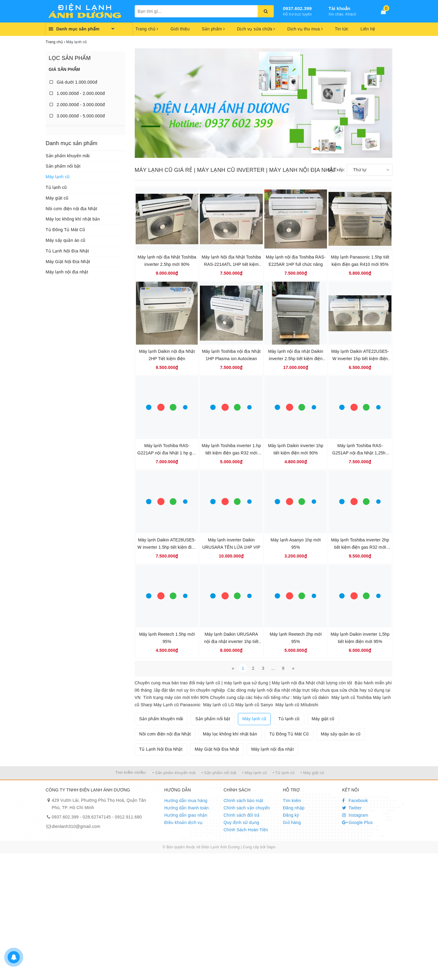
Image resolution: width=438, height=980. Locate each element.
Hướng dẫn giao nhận (186, 815)
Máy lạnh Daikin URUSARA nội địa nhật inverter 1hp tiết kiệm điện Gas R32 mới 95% (231, 641)
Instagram (355, 815)
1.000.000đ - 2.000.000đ (77, 93)
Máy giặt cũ (57, 198)
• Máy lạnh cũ (254, 773)
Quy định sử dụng (241, 822)
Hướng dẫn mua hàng (186, 801)
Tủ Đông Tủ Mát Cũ (65, 230)
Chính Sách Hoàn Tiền (246, 830)
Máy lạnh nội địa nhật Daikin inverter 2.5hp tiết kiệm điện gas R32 (295, 359)
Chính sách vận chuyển (247, 808)
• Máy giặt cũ (312, 773)
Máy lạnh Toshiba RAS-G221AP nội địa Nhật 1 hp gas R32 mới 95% (167, 453)
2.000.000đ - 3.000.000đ (77, 105)
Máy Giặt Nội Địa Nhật (68, 262)
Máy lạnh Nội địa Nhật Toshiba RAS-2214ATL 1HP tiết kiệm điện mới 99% (231, 264)
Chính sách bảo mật (243, 801)
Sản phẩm (213, 29)
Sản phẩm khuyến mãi (68, 156)
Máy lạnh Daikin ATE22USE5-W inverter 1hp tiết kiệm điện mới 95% (360, 359)
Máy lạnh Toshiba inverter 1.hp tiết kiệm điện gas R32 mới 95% (231, 453)
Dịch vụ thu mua (305, 29)
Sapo (271, 847)
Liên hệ (368, 29)
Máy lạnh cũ (57, 177)
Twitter (352, 808)
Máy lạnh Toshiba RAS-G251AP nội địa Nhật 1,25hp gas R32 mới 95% (360, 453)
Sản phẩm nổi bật (63, 166)
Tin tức (342, 29)
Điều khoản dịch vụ (183, 822)
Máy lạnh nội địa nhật (67, 272)
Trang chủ (147, 29)
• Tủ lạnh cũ (283, 773)
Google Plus (357, 822)
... (273, 668)
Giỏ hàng (292, 822)
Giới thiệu (180, 29)
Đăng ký (291, 815)
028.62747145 (97, 817)
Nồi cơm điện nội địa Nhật (71, 209)
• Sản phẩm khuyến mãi (174, 773)
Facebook (355, 801)
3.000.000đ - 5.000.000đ (77, 116)
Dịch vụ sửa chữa (256, 29)
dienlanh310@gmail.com (76, 826)
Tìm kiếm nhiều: (131, 772)
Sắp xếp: (336, 170)
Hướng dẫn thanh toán (186, 808)
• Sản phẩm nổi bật (219, 773)
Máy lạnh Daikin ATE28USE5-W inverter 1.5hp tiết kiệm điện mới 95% (167, 547)
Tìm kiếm (292, 801)
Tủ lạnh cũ (56, 187)
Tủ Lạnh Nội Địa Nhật (67, 251)
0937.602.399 (297, 8)
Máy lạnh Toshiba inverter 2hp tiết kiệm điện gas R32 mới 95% (360, 547)
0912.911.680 (129, 817)
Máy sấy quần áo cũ (65, 240)
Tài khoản (339, 8)
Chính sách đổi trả (242, 815)
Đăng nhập (294, 808)
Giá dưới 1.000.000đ (73, 82)
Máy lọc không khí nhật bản (73, 219)
